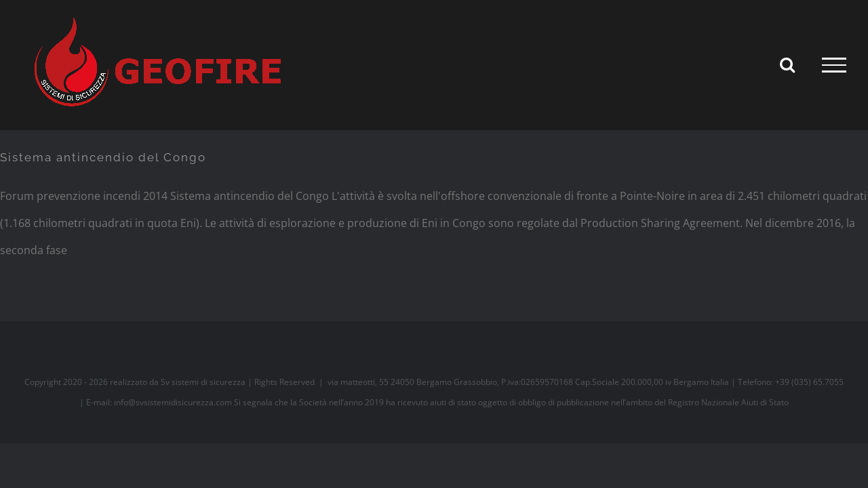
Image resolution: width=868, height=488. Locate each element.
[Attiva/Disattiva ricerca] (787, 64)
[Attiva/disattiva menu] (834, 65)
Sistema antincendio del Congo (103, 157)
